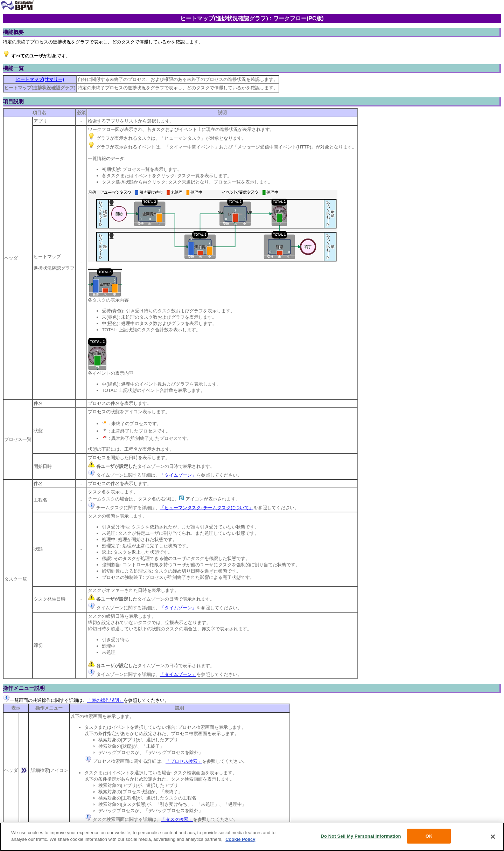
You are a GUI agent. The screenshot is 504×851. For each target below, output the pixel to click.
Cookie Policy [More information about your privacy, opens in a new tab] (240, 839)
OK (429, 836)
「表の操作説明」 (105, 700)
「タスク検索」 (177, 819)
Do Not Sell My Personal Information (361, 836)
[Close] (493, 837)
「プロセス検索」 (184, 761)
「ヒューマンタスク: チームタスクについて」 (207, 508)
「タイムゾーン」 (178, 475)
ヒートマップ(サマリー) (40, 79)
